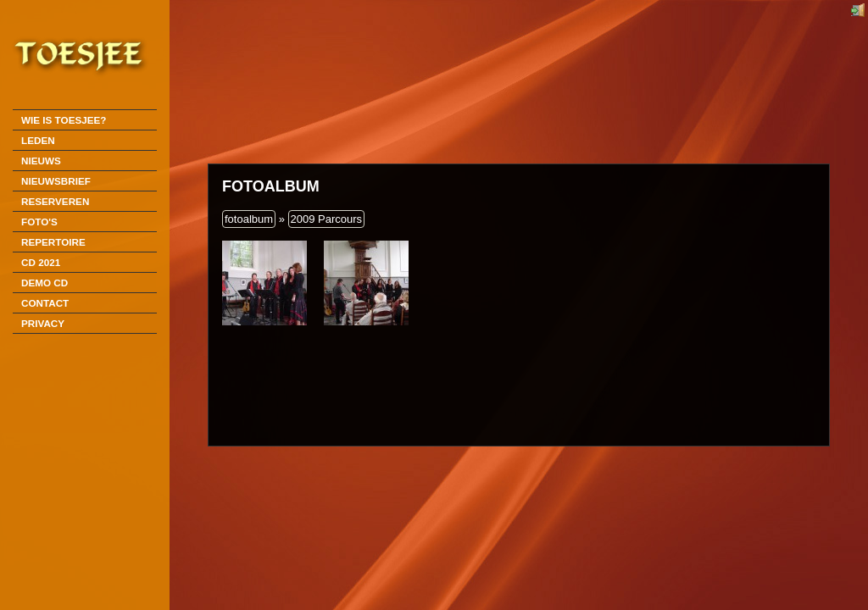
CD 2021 (41, 262)
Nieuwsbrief (56, 181)
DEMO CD (45, 283)
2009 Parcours (327, 219)
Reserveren (55, 201)
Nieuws (41, 161)
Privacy (43, 323)
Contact (45, 303)
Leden (38, 140)
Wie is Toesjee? (64, 120)
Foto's (39, 222)
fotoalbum (249, 219)
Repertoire (53, 242)
